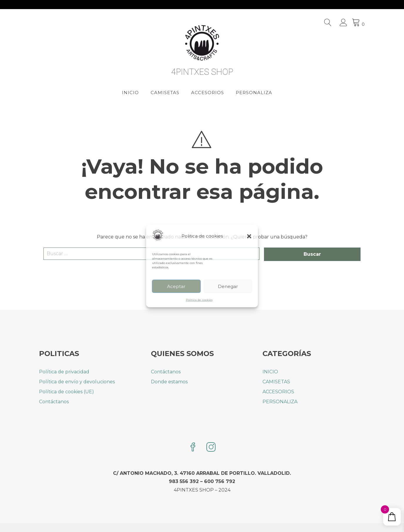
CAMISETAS (165, 93)
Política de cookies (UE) (67, 392)
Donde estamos (169, 382)
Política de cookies (199, 300)
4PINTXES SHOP (202, 72)
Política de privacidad (64, 372)
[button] (249, 236)
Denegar (228, 286)
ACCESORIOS (208, 93)
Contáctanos (54, 402)
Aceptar (176, 286)
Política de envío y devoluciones (77, 382)
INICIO (130, 93)
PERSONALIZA (254, 93)
